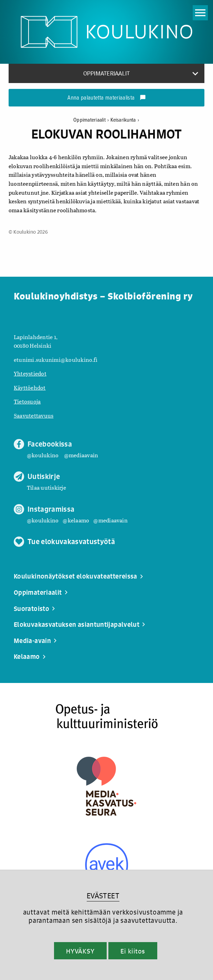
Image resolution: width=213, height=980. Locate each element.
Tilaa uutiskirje (46, 487)
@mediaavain (81, 455)
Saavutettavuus (34, 415)
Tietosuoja (27, 401)
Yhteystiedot (30, 373)
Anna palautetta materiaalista (106, 98)
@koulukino (43, 455)
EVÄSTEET (103, 896)
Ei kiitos (133, 951)
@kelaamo (76, 520)
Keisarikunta (125, 120)
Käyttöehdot (30, 387)
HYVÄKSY (80, 951)
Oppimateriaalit (92, 120)
